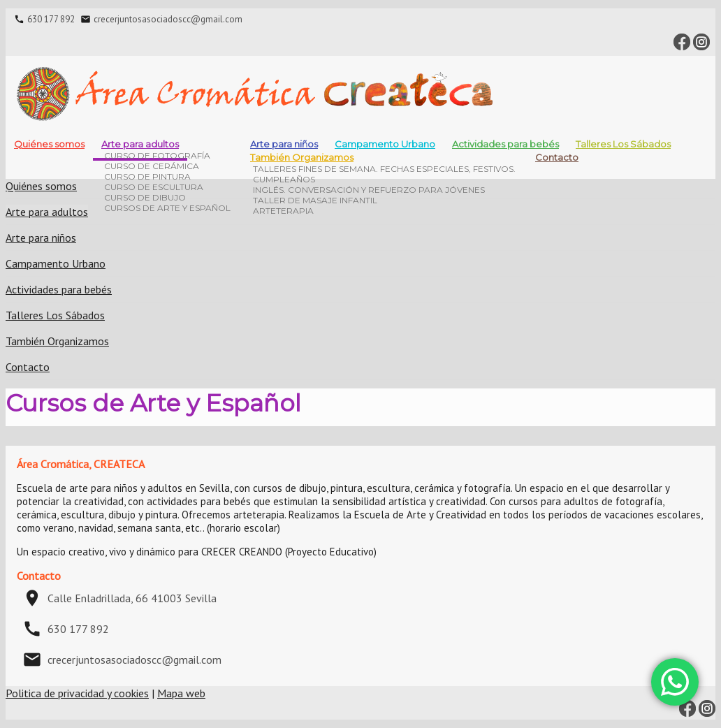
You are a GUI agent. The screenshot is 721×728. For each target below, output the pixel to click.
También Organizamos (302, 157)
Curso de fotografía (157, 155)
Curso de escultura (154, 187)
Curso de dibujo (145, 197)
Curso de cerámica (152, 166)
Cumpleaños (284, 179)
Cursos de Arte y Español (167, 208)
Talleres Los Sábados (623, 144)
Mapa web (181, 693)
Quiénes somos (49, 144)
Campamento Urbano (385, 144)
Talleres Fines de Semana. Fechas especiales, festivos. (384, 169)
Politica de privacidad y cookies (77, 693)
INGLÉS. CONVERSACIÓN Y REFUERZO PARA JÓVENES (369, 190)
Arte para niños (41, 238)
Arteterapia (283, 211)
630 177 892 (51, 19)
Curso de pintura (147, 176)
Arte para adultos (140, 144)
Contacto (557, 157)
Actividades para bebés (505, 144)
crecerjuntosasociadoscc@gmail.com (168, 19)
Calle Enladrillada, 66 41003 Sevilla (132, 598)
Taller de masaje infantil (315, 200)
